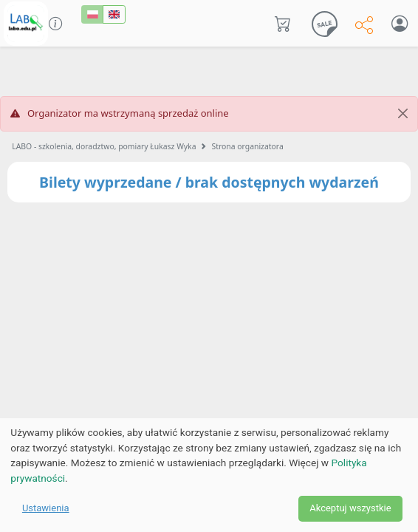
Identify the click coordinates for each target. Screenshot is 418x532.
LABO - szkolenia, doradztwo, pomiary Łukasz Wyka (104, 146)
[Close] (403, 114)
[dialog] (209, 475)
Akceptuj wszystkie (350, 508)
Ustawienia (46, 508)
